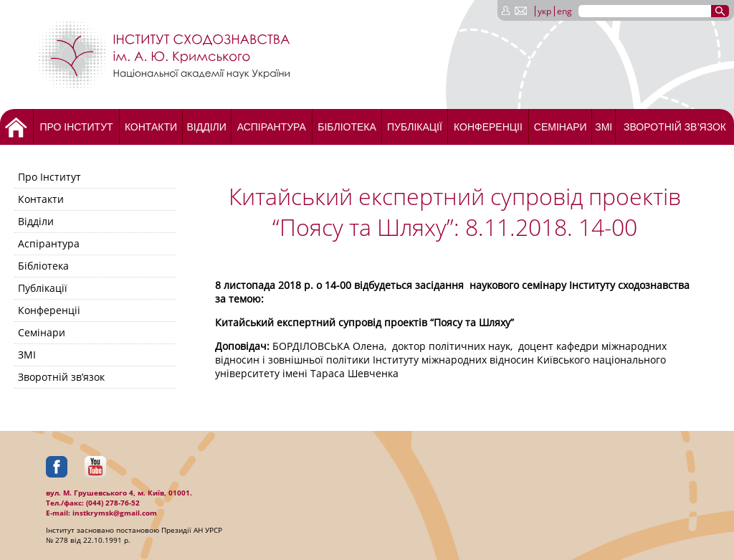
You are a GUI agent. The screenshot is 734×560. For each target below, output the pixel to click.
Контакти (151, 127)
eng (564, 11)
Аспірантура (272, 127)
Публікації (415, 127)
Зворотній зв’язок (675, 127)
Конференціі (488, 127)
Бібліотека (347, 127)
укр (544, 11)
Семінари (561, 127)
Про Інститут (76, 127)
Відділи (206, 127)
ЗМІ (604, 127)
